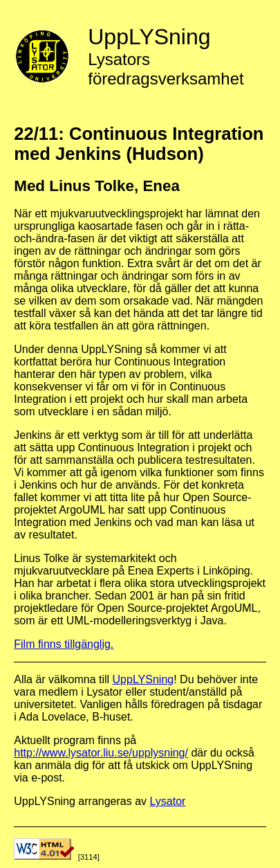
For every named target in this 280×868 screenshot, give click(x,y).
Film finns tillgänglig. (64, 644)
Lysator (168, 801)
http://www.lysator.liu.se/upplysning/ (101, 753)
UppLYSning (143, 679)
